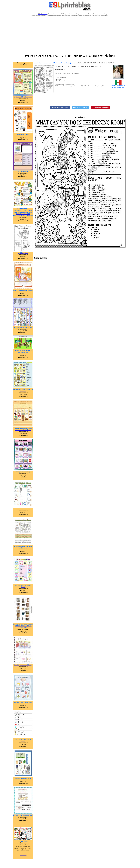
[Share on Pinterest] (101, 108)
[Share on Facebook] (60, 108)
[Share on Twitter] (80, 108)
